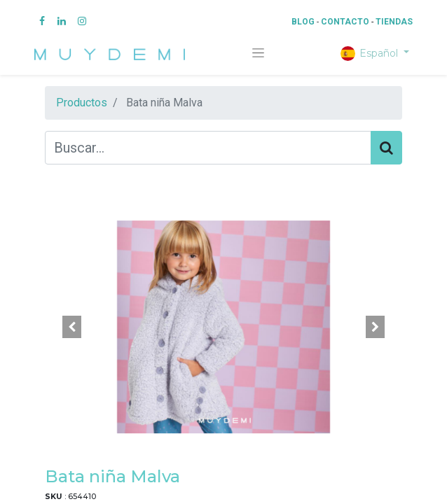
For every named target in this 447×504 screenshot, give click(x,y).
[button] (72, 327)
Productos (82, 103)
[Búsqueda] (386, 148)
